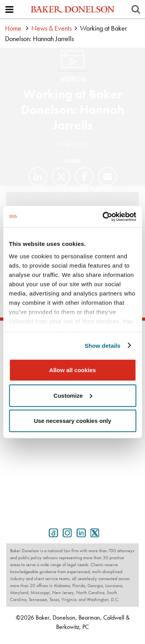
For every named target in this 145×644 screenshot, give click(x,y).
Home (13, 28)
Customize (73, 395)
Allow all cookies (72, 370)
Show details (103, 345)
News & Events (51, 28)
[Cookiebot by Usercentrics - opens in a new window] (103, 216)
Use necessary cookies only (72, 421)
